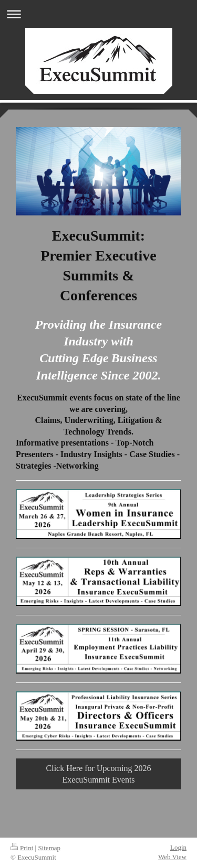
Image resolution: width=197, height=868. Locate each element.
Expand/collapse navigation (98, 14)
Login (178, 847)
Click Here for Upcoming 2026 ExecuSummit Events (99, 774)
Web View (172, 857)
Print (22, 848)
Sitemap (49, 848)
